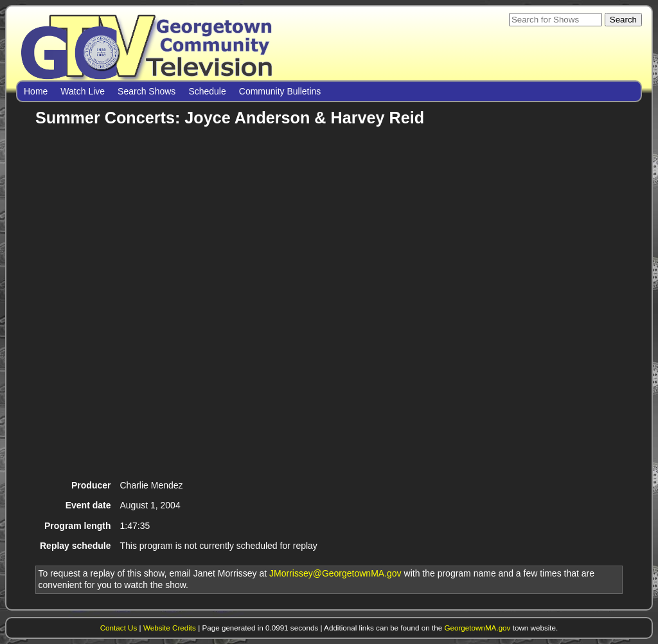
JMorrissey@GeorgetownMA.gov (335, 573)
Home (36, 91)
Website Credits (170, 628)
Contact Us (119, 628)
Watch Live (83, 91)
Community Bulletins (280, 91)
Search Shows (147, 91)
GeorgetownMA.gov (477, 628)
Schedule (207, 91)
